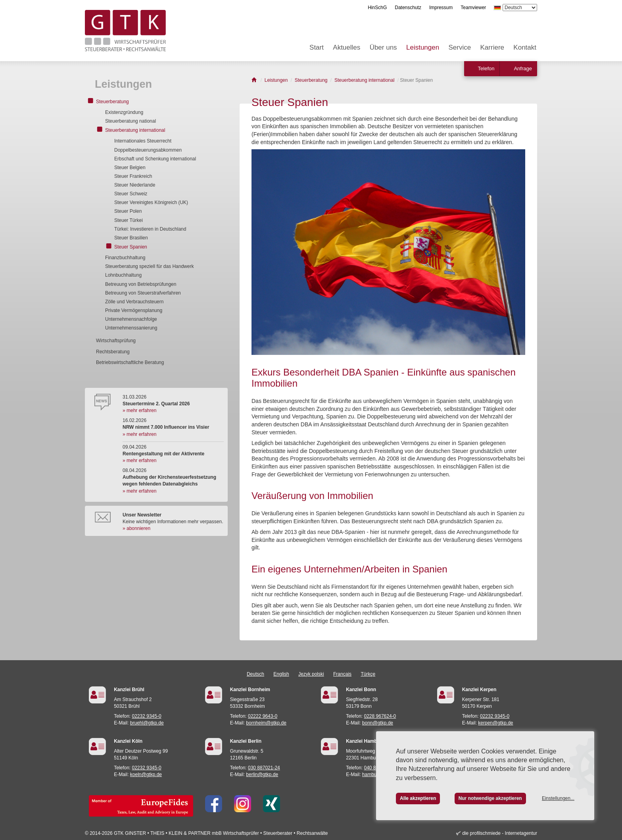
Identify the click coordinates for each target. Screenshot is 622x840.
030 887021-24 (264, 768)
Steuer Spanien (131, 247)
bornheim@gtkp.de (266, 723)
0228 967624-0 (380, 716)
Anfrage (523, 68)
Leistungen (423, 47)
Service (460, 47)
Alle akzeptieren (418, 798)
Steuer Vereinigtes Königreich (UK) (151, 202)
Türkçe (368, 674)
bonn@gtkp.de (378, 723)
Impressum (441, 8)
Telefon (486, 68)
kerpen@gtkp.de (495, 723)
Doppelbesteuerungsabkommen (148, 150)
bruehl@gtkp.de (147, 723)
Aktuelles (347, 47)
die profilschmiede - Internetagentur (500, 833)
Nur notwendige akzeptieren (490, 798)
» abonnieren (136, 528)
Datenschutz (408, 8)
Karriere (492, 47)
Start (317, 47)
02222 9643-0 (263, 716)
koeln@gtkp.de (146, 774)
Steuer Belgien (130, 168)
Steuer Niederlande (135, 185)
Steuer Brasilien (131, 238)
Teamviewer (473, 8)
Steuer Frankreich (133, 176)
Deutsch (255, 674)
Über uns (383, 47)
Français (342, 674)
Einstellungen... (558, 798)
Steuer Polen (128, 211)
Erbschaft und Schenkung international (155, 159)
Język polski (311, 674)
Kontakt (525, 47)
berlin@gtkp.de (262, 774)
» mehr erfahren (139, 410)
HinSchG (377, 8)
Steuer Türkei (129, 220)
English (281, 674)
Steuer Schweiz (131, 194)
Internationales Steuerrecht (143, 141)
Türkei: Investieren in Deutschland (150, 229)
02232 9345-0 (147, 716)
